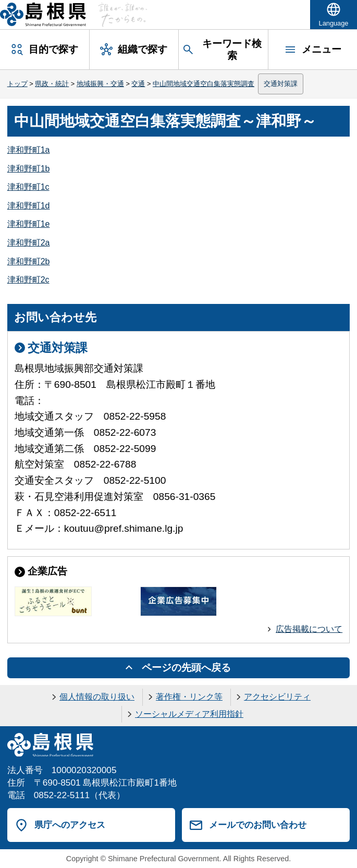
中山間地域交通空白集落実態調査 (204, 84)
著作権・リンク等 (189, 697)
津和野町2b (29, 261)
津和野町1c (28, 187)
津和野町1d (29, 206)
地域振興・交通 (100, 84)
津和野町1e (29, 224)
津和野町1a (29, 150)
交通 (138, 84)
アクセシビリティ (277, 697)
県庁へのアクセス (70, 825)
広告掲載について (309, 629)
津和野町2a (29, 243)
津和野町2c (28, 280)
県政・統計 (52, 84)
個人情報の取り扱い (97, 697)
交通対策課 (281, 84)
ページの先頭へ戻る (186, 668)
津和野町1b (29, 169)
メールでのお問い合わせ (258, 825)
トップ (17, 84)
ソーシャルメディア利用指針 (189, 714)
